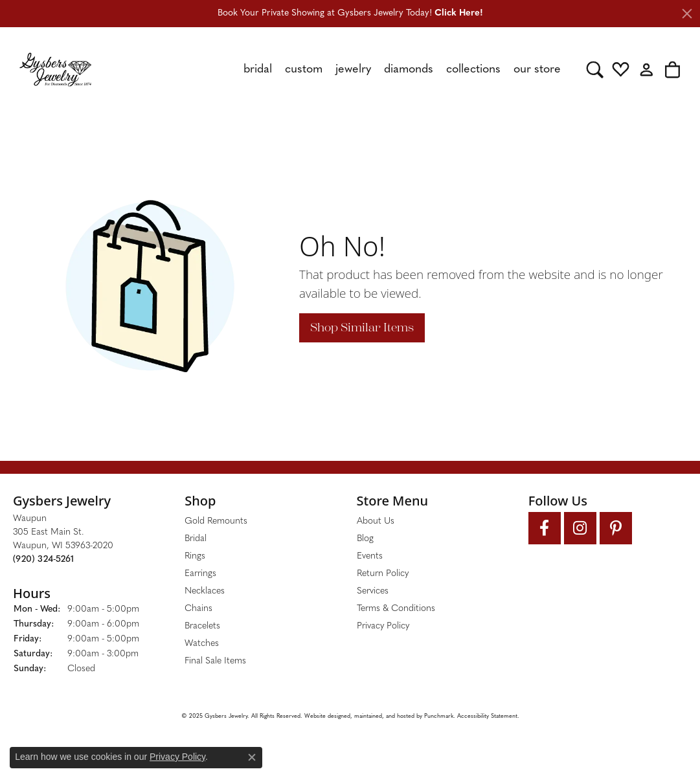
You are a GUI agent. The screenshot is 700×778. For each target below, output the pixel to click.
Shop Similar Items (362, 328)
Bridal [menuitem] (196, 539)
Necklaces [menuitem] (205, 591)
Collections (473, 70)
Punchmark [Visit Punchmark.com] (439, 716)
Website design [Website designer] (324, 716)
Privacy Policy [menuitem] (383, 626)
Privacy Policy (177, 757)
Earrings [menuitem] (200, 574)
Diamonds (409, 70)
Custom (304, 70)
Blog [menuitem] (365, 539)
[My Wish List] (621, 69)
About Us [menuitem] (376, 521)
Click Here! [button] (459, 13)
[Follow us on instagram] (580, 528)
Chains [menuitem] (198, 609)
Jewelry (353, 70)
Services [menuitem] (373, 591)
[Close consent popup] (252, 757)
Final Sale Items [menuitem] (215, 661)
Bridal (258, 70)
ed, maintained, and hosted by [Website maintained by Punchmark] (384, 716)
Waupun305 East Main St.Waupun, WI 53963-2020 (63, 539)
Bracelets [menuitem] (202, 626)
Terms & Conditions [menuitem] (396, 609)
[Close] (687, 14)
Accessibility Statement (487, 716)
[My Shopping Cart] (672, 69)
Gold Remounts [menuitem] (216, 521)
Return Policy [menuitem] (383, 574)
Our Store (537, 70)
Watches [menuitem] (202, 644)
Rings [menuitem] (195, 556)
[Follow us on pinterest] (616, 528)
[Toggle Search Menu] (595, 69)
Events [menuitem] (370, 556)
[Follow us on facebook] (545, 528)
